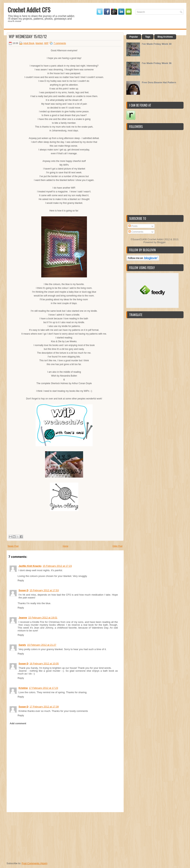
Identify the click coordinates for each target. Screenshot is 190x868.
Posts (133, 226)
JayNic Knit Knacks (30, 566)
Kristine (23, 688)
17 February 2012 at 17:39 (44, 707)
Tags (148, 37)
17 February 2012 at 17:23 (43, 688)
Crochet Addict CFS (29, 10)
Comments (136, 232)
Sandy (22, 645)
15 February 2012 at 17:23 (57, 566)
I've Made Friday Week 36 (157, 63)
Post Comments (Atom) (35, 863)
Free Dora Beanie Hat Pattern (159, 82)
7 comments (60, 43)
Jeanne (23, 618)
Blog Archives (165, 37)
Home (66, 546)
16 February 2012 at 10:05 (44, 664)
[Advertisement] (35, 836)
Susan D (24, 590)
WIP (46, 43)
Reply (21, 580)
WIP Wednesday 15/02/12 (28, 36)
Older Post (118, 546)
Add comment (18, 723)
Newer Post (13, 546)
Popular (134, 37)
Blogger (161, 242)
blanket (39, 43)
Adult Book (29, 43)
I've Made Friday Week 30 (157, 44)
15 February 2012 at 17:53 (44, 590)
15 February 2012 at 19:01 (43, 618)
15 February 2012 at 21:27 (42, 645)
